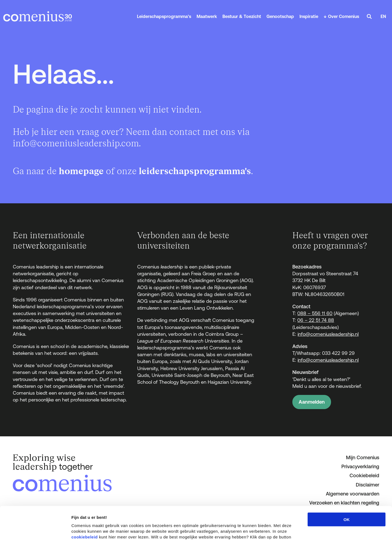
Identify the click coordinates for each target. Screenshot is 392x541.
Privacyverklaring (360, 466)
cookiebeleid (85, 503)
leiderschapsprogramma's (195, 171)
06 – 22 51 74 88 (316, 320)
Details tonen (294, 530)
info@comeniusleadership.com (76, 143)
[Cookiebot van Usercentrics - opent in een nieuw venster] (35, 530)
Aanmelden (312, 402)
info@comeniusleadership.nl (328, 334)
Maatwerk (207, 16)
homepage (81, 171)
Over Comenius (344, 16)
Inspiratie (309, 16)
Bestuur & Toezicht (242, 16)
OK (347, 486)
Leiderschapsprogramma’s (164, 16)
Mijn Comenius (363, 457)
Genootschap (280, 16)
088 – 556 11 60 (315, 313)
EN (383, 16)
